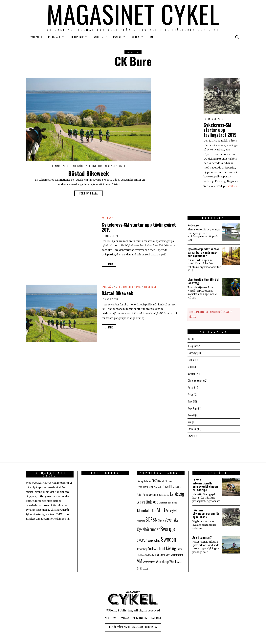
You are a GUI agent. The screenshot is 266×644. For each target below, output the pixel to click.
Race (107, 166)
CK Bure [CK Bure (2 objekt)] (168, 479)
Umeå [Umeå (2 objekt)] (179, 546)
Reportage (54, 37)
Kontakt (156, 615)
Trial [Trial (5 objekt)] (162, 546)
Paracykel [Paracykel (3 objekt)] (171, 508)
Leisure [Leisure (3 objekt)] (141, 500)
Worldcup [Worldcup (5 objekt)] (162, 559)
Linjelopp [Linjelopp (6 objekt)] (152, 499)
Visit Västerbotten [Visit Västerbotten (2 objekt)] (175, 552)
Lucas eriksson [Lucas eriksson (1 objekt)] (173, 500)
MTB (88, 166)
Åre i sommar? (202, 535)
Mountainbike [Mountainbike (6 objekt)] (146, 508)
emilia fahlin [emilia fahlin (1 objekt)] (177, 485)
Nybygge (193, 225)
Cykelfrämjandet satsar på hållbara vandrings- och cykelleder (203, 252)
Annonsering (140, 615)
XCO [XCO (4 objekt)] (140, 566)
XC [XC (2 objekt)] (181, 559)
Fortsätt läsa (89, 193)
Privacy (125, 615)
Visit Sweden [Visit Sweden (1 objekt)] (150, 553)
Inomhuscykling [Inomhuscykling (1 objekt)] (164, 492)
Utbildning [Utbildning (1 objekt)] (141, 553)
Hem (107, 615)
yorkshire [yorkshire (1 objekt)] (146, 567)
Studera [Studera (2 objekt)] (162, 518)
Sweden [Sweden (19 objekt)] (169, 536)
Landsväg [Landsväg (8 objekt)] (177, 491)
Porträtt (191, 386)
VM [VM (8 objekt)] (140, 559)
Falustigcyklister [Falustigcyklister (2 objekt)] (151, 492)
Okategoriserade (196, 379)
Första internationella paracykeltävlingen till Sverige (205, 482)
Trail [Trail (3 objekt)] (150, 546)
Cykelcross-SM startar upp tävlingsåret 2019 (220, 130)
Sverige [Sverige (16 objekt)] (168, 526)
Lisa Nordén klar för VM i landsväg (204, 281)
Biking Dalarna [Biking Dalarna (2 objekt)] (144, 479)
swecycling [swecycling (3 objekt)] (154, 538)
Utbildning (193, 427)
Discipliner (77, 37)
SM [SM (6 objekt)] (155, 517)
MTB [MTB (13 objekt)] (161, 507)
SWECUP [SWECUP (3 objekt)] (142, 538)
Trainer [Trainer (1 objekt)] (156, 547)
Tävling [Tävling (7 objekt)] (171, 546)
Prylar (117, 37)
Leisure (191, 359)
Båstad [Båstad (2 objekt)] (161, 479)
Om (151, 37)
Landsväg (77, 166)
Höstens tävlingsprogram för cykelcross (206, 511)
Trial (189, 420)
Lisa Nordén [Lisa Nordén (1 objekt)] (163, 500)
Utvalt (190, 433)
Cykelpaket (35, 37)
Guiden (135, 37)
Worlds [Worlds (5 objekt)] (174, 559)
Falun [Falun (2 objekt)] (140, 492)
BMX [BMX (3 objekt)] (154, 478)
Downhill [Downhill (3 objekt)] (168, 484)
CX (103, 218)
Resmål (191, 413)
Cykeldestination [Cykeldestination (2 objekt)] (145, 484)
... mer (109, 264)
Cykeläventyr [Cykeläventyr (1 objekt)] (158, 485)
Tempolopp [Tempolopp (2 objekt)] (142, 546)
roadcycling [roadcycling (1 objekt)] (141, 518)
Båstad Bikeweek (89, 173)
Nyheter (98, 37)
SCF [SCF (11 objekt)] (149, 517)
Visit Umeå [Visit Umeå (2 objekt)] (160, 552)
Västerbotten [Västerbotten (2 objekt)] (149, 559)
